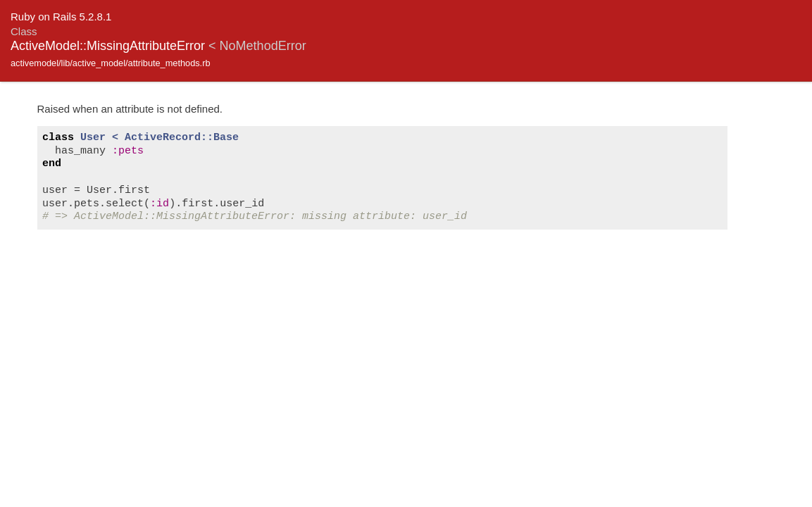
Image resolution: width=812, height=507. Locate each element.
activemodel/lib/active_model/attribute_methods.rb (110, 63)
